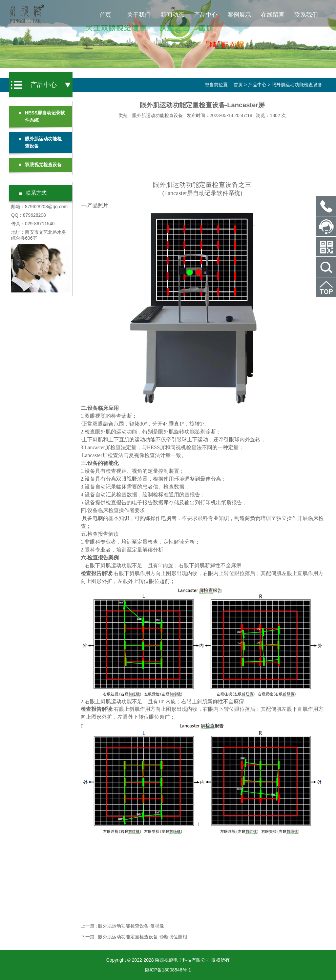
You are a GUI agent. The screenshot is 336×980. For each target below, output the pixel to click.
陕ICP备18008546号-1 (168, 970)
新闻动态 (172, 15)
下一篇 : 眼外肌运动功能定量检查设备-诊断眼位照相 (134, 937)
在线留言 (273, 15)
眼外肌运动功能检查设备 (297, 85)
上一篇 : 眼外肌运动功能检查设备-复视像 (122, 926)
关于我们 (139, 15)
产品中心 (206, 15)
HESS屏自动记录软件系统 (42, 116)
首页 (105, 15)
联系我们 (306, 15)
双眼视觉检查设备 (40, 165)
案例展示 (239, 15)
